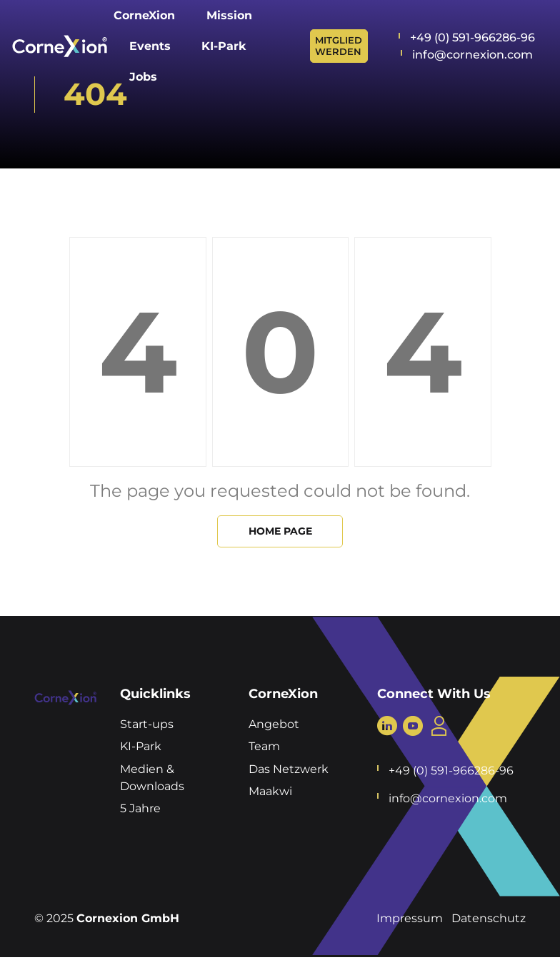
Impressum (410, 918)
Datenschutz (489, 918)
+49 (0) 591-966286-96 (472, 37)
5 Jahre (140, 808)
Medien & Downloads (152, 778)
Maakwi (270, 791)
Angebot (274, 724)
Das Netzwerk (289, 769)
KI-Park (141, 746)
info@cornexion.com (472, 55)
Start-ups (147, 724)
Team (264, 746)
